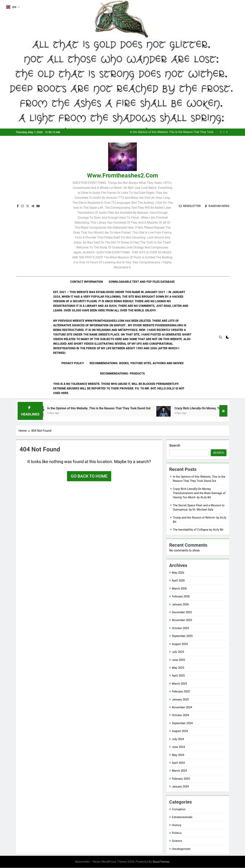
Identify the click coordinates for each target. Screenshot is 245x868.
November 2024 (182, 708)
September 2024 (182, 723)
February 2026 (181, 597)
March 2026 (179, 589)
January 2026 (180, 605)
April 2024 (178, 763)
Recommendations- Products (122, 374)
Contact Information (87, 282)
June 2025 (178, 660)
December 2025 (182, 612)
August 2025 (180, 644)
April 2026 (178, 581)
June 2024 (178, 747)
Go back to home (89, 476)
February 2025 (181, 692)
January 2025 (180, 700)
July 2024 (178, 739)
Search (175, 446)
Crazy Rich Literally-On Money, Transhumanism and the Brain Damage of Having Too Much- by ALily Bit (199, 493)
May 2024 (178, 755)
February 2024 (181, 779)
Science (177, 841)
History (177, 825)
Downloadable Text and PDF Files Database (142, 282)
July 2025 (178, 652)
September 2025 (182, 636)
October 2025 (180, 628)
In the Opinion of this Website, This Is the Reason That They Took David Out (172, 132)
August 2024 (180, 731)
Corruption (179, 809)
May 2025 (178, 668)
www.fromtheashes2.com (123, 175)
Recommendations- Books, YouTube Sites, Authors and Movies (137, 363)
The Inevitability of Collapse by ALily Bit (198, 530)
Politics (177, 833)
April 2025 (178, 676)
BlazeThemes (161, 862)
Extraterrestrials (182, 817)
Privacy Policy (73, 363)
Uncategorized (181, 849)
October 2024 (180, 716)
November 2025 (182, 620)
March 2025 (179, 684)
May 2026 (178, 573)
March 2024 (179, 771)
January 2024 (180, 787)
